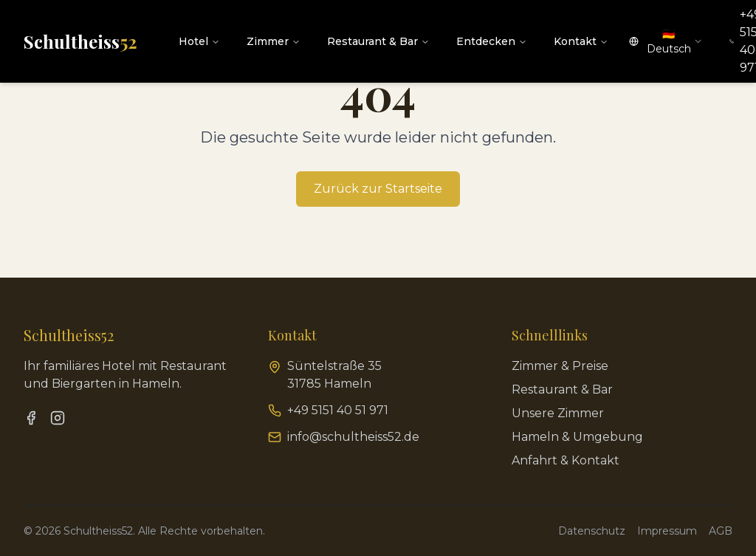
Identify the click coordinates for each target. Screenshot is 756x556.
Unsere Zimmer (558, 413)
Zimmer (274, 41)
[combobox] (666, 41)
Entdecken (492, 41)
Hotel (199, 41)
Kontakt (581, 41)
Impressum (667, 531)
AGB (721, 531)
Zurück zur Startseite (378, 189)
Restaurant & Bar (378, 41)
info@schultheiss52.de (353, 437)
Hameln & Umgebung (577, 437)
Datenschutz (592, 531)
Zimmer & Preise (560, 366)
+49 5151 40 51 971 (338, 410)
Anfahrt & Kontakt (566, 460)
